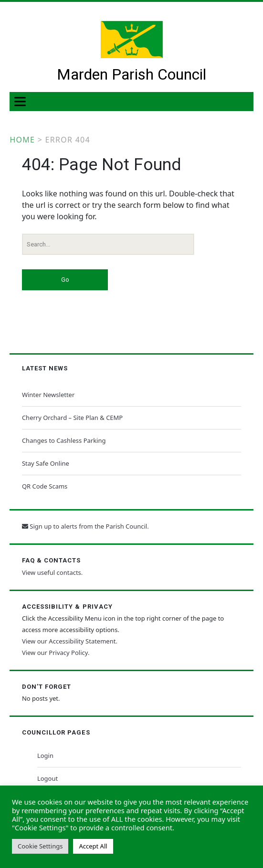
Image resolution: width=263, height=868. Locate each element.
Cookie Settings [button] (40, 846)
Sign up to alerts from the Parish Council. (85, 526)
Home (22, 140)
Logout (47, 778)
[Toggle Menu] (22, 102)
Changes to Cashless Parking (64, 440)
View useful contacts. (52, 572)
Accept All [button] (93, 846)
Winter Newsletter (48, 395)
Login (45, 756)
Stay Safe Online (46, 463)
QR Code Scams (45, 486)
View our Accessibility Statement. (70, 641)
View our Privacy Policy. (56, 653)
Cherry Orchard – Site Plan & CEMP (72, 418)
